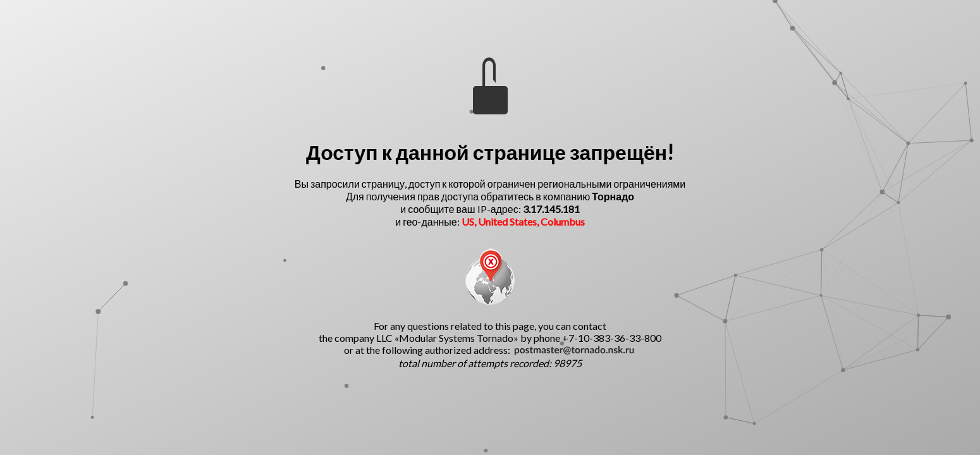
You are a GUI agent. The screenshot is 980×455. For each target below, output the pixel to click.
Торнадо (613, 196)
